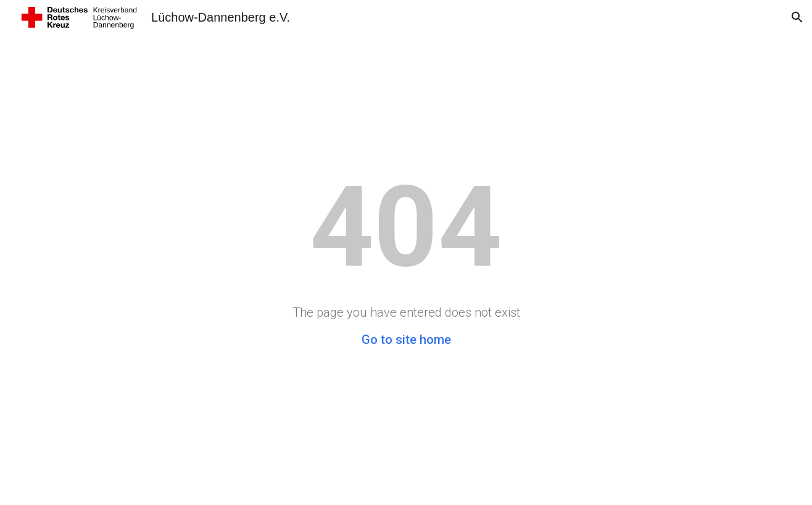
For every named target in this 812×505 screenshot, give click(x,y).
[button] (797, 17)
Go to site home (406, 340)
